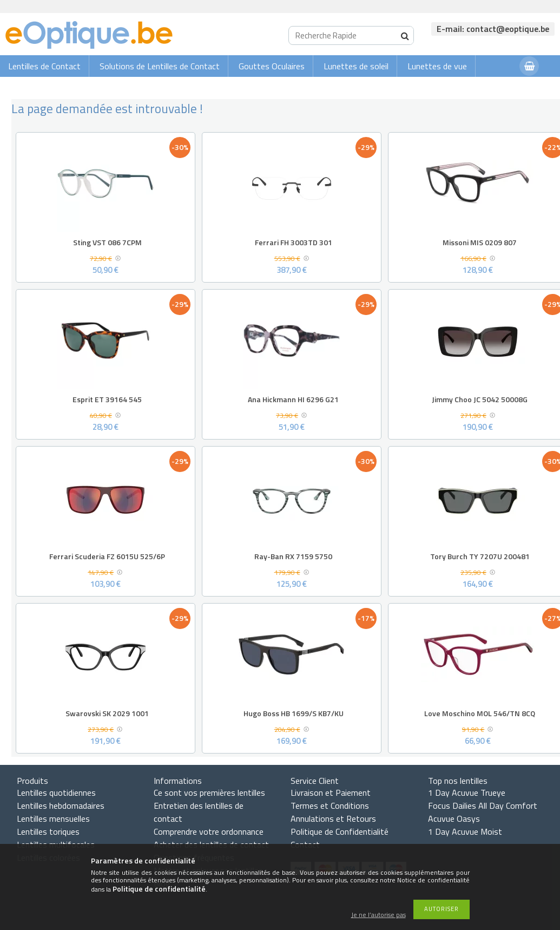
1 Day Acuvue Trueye (467, 793)
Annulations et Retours (333, 818)
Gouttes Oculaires (272, 66)
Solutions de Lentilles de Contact (160, 66)
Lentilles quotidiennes (56, 793)
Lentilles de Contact (44, 66)
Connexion (490, 87)
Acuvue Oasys (454, 818)
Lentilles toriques (48, 831)
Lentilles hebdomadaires (61, 805)
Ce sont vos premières (209, 793)
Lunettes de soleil (356, 66)
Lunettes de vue (437, 66)
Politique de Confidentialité (340, 831)
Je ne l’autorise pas (378, 915)
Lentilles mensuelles (53, 818)
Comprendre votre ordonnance (209, 831)
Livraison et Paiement (331, 793)
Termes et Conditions (330, 805)
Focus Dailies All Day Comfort (483, 805)
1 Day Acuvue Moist (465, 831)
